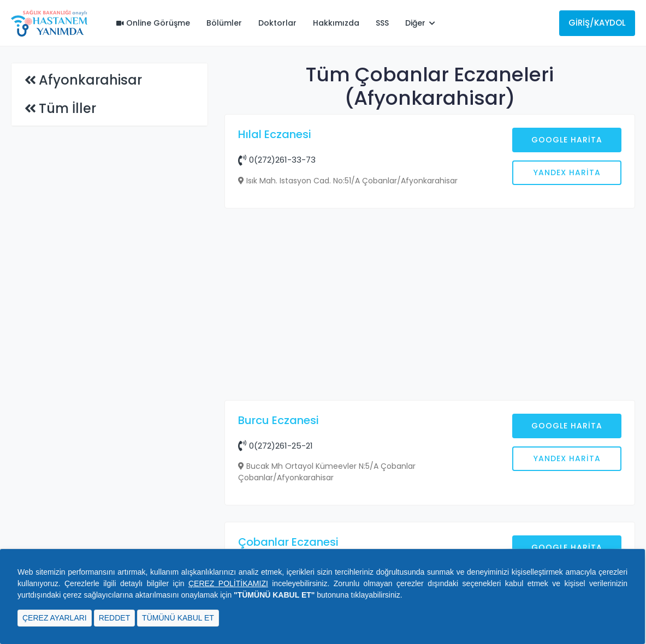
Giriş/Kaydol (597, 23)
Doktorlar (277, 23)
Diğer (420, 23)
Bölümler (224, 23)
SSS (382, 23)
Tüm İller (67, 108)
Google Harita (567, 140)
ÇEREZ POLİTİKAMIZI (228, 583)
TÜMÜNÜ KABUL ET (178, 618)
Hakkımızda (336, 23)
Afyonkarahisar (90, 80)
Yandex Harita (567, 172)
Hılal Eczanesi (275, 134)
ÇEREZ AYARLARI (55, 618)
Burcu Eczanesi (278, 420)
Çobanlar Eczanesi (288, 542)
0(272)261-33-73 (277, 160)
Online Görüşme (153, 23)
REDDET (115, 618)
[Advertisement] (430, 306)
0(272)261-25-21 (275, 446)
